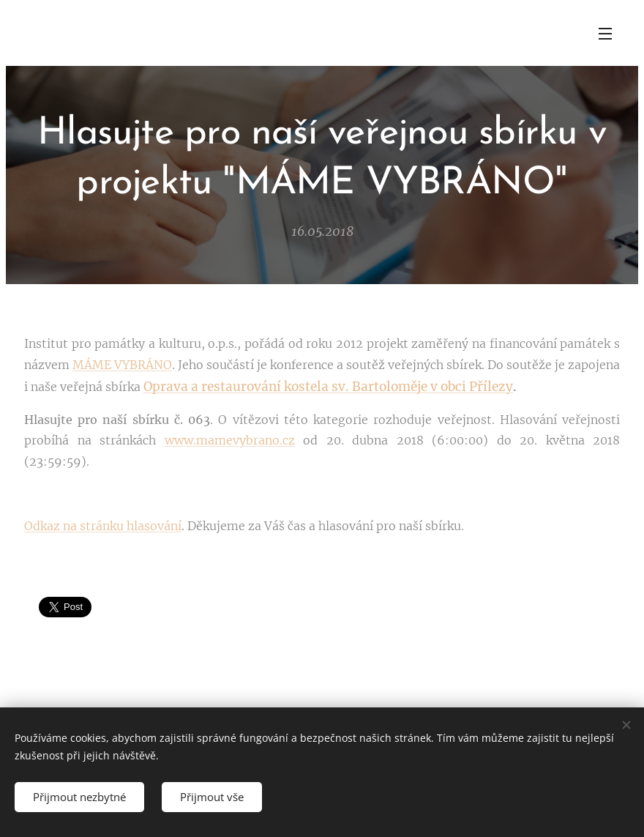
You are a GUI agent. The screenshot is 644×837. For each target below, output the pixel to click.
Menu (605, 34)
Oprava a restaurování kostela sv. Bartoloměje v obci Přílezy (328, 387)
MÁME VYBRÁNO (122, 365)
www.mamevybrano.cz (230, 440)
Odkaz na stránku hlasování (103, 526)
